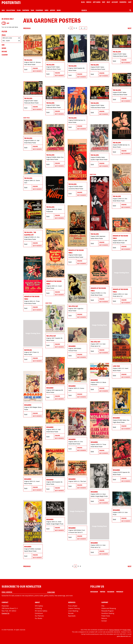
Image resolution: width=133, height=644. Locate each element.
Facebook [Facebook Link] (111, 592)
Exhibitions (39, 613)
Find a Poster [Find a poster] (73, 606)
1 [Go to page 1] (69, 28)
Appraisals (72, 616)
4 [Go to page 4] (76, 28)
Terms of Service (114, 630)
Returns (104, 618)
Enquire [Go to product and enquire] (35, 68)
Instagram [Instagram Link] (94, 592)
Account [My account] (115, 2)
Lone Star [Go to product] (116, 366)
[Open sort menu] (83, 28)
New (3, 10)
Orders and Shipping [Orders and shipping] (109, 608)
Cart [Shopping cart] (130, 2)
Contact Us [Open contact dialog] (5, 613)
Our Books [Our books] (38, 618)
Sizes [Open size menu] (46, 10)
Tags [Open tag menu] (32, 10)
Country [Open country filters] (5, 55)
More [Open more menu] (59, 10)
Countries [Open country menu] (39, 10)
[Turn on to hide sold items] (4, 23)
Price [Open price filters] (4, 35)
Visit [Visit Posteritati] (104, 2)
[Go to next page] (130, 28)
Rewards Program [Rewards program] (108, 611)
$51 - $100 (6, 41)
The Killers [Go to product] (28, 60)
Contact (104, 621)
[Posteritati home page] (11, 3)
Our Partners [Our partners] (39, 616)
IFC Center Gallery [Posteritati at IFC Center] (41, 611)
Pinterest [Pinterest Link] (120, 592)
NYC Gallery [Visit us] (39, 606)
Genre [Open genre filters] (4, 48)
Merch (89, 2)
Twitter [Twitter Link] (103, 592)
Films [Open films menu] (19, 10)
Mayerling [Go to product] (28, 350)
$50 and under (7, 38)
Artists (53, 10)
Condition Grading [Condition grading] (108, 613)
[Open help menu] (108, 2)
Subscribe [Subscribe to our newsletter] (51, 592)
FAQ (103, 606)
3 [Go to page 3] (74, 28)
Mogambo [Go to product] (72, 346)
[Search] (130, 10)
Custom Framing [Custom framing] (74, 608)
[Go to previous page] (27, 28)
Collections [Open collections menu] (11, 10)
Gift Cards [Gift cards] (97, 2)
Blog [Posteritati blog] (83, 2)
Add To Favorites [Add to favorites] (37, 71)
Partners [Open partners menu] (26, 10)
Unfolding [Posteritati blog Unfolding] (38, 608)
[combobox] (106, 10)
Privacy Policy (127, 630)
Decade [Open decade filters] (4, 51)
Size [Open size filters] (3, 45)
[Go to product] (33, 45)
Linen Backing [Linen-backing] (73, 611)
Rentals (71, 613)
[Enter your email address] (28, 592)
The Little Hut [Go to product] (73, 306)
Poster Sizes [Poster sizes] (106, 616)
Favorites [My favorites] (123, 2)
